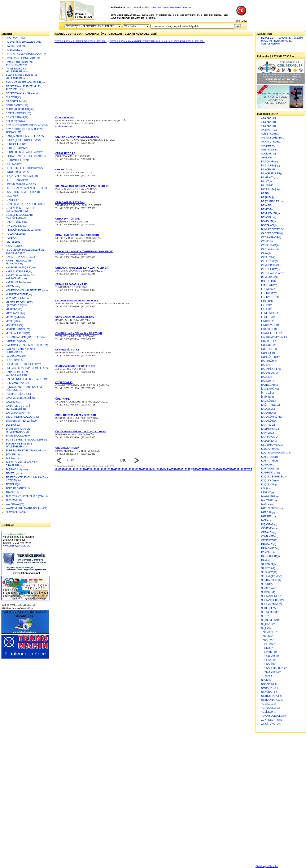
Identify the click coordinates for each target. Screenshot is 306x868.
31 (127, 469)
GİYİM (9, 200)
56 (197, 469)
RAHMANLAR (269, 556)
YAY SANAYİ (13, 504)
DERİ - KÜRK (13, 148)
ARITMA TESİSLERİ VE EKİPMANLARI (19, 63)
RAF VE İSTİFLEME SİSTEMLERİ (25, 379)
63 (217, 469)
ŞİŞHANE (267, 624)
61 (211, 469)
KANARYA (267, 413)
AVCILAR (266, 154)
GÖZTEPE (267, 341)
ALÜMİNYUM (13, 46)
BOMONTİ (267, 221)
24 (108, 469)
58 (203, 469)
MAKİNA (10, 309)
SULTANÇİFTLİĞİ (271, 600)
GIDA (9, 196)
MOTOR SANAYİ (15, 329)
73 (245, 469)
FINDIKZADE (269, 325)
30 (124, 469)
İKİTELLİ (266, 393)
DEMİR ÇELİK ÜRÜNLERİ (20, 140)
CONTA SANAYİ (15, 117)
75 (251, 469)
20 (97, 469)
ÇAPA (265, 253)
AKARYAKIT (13, 38)
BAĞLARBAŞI (269, 166)
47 (172, 469)
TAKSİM (266, 636)
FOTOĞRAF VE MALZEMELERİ (24, 188)
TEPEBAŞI (267, 644)
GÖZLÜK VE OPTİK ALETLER (23, 204)
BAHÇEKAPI (268, 170)
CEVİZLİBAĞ (269, 245)
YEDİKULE (267, 704)
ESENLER (267, 293)
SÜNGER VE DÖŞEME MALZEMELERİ (19, 445)
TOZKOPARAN (270, 672)
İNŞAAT (10, 246)
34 (136, 469)
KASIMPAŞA (268, 429)
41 (155, 469)
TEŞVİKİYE (268, 652)
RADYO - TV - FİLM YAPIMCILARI (17, 374)
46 (169, 469)
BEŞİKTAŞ (267, 197)
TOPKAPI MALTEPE (273, 668)
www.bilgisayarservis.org (16, 546)
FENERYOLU (269, 313)
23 (105, 469)
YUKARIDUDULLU (272, 716)
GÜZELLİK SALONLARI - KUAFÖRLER (20, 216)
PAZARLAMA (13, 356)
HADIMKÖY (268, 361)
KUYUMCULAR (14, 298)
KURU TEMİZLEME (17, 294)
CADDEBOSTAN (271, 233)
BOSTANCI (267, 225)
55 (194, 469)
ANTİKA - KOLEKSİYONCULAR (24, 54)
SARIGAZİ (267, 564)
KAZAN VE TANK (16, 282)
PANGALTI (267, 544)
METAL (10, 321)
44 (164, 469)
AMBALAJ (11, 50)
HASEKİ (266, 377)
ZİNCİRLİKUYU (270, 724)
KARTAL (266, 425)
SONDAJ (11, 425)
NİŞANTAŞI (268, 524)
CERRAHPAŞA (270, 237)
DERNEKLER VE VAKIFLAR (22, 152)
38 (147, 469)
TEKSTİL (11, 473)
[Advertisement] (90, 76)
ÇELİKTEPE (268, 261)
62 (214, 469)
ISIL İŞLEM (12, 242)
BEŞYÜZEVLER (270, 201)
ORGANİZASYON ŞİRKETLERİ (23, 337)
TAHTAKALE (268, 632)
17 (88, 469)
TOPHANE (267, 660)
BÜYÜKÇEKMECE (272, 229)
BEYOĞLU (267, 217)
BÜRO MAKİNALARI (17, 109)
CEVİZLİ (266, 241)
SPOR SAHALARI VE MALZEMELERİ (18, 430)
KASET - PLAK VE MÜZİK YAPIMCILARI (20, 277)
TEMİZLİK (11, 484)
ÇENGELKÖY (269, 269)
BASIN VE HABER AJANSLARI (23, 82)
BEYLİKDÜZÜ (269, 213)
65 (222, 469)
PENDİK (266, 552)
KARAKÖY (267, 421)
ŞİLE (264, 616)
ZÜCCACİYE (13, 512)
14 (80, 469)
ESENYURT (268, 297)
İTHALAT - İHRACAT (17, 257)
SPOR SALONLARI (17, 436)
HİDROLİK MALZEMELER (20, 230)
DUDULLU (267, 281)
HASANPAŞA (269, 373)
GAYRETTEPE (270, 333)
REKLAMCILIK (14, 383)
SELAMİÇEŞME (270, 576)
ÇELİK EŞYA (13, 121)
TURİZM (10, 500)
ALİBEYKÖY (268, 134)
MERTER (266, 516)
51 (183, 469)
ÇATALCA (267, 257)
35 (138, 469)
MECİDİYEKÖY (270, 509)
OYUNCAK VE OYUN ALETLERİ (24, 345)
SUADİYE (267, 592)
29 (122, 469)
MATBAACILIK (14, 313)
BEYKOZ (266, 209)
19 (94, 469)
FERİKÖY (267, 317)
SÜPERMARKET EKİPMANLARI (24, 451)
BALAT (265, 182)
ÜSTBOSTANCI (270, 696)
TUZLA (265, 676)
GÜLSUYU (267, 345)
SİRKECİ (266, 588)
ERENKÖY (267, 289)
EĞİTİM (10, 164)
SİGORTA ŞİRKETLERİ (19, 421)
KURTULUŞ (268, 469)
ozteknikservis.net (64, 126)
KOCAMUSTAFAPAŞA (274, 453)
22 (102, 469)
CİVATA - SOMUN (16, 113)
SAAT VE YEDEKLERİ (18, 398)
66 (225, 469)
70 (237, 469)
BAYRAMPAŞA (270, 190)
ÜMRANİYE (268, 688)
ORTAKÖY (267, 532)
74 (248, 469)
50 (181, 469)
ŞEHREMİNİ (268, 612)
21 (99, 469)
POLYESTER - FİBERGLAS (21, 364)
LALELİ (265, 489)
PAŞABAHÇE (269, 548)
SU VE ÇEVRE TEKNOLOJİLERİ (24, 440)
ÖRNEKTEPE (269, 540)
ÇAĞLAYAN (268, 249)
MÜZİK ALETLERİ (16, 333)
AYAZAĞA (267, 158)
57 (200, 469)
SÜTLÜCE (267, 608)
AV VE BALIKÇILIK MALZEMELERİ (16, 70)
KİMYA (9, 286)
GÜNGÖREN (269, 357)
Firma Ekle (156, 8)
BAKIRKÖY (268, 178)
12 (74, 469)
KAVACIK (266, 433)
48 (175, 469)
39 (150, 469)
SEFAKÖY (267, 572)
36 (141, 469)
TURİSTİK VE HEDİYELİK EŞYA (24, 496)
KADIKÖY (267, 401)
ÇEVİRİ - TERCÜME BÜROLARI (24, 125)
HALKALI (266, 365)
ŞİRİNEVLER (269, 620)
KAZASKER (268, 441)
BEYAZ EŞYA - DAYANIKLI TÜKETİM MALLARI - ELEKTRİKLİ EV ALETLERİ (282, 41)
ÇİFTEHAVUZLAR (271, 273)
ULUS (265, 680)
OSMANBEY (268, 536)
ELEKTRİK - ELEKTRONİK (21, 168)
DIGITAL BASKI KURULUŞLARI (24, 156)
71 (239, 469)
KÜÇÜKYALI (268, 485)
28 (119, 469)
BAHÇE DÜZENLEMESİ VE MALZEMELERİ (21, 77)
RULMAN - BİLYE (16, 394)
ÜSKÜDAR (267, 692)
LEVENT (266, 493)
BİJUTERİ (11, 97)
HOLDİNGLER (14, 234)
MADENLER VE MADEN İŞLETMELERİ (20, 304)
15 (82, 469)
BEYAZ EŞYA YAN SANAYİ (21, 93)
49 (178, 469)
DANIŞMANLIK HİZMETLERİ (22, 136)
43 (161, 469)
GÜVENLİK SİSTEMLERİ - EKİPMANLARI (21, 209)
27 (116, 469)
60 (208, 469)
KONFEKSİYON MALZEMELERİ (24, 290)
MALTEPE (267, 501)
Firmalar (187, 8)
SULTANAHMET (270, 596)
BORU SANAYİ (14, 105)
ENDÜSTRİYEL (14, 172)
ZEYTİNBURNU (270, 720)
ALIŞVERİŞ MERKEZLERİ (21, 42)
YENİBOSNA (268, 708)
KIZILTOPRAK (269, 449)
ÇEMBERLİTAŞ (270, 265)
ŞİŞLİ (264, 628)
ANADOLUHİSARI (271, 138)
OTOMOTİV (12, 341)
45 (167, 469)
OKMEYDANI (269, 528)
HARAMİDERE (270, 369)
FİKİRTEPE (268, 329)
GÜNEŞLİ (267, 353)
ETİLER (266, 301)
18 (91, 469)
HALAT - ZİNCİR (15, 222)
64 (220, 469)
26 (113, 469)
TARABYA (267, 640)
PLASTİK (11, 360)
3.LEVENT (267, 122)
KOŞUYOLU (268, 457)
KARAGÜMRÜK (270, 417)
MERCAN (267, 512)
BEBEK (265, 193)
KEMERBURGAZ (271, 445)
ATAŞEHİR (267, 146)
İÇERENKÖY (269, 389)
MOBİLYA (11, 325)
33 (133, 469)
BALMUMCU (268, 186)
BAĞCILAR (268, 162)
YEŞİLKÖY (267, 712)
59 (206, 469)
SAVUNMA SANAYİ (17, 413)
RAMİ (264, 560)
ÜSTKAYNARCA (270, 700)
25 (111, 469)
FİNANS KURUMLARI (18, 184)
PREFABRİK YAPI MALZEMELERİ (25, 368)
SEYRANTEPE (270, 580)
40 (152, 469)
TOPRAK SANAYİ (16, 488)
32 (130, 469)
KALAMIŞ (267, 409)
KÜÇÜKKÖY (268, 481)
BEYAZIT (266, 205)
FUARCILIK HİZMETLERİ (20, 192)
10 (68, 469)
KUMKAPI (267, 465)
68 (231, 469)
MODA (265, 520)
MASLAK (266, 505)
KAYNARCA (268, 437)
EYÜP (265, 305)
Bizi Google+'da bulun (267, 866)
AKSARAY (267, 130)
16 (85, 469)
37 (144, 469)
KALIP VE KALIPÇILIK (18, 268)
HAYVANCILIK (14, 226)
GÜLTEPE (267, 349)
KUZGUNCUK (269, 473)
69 (234, 469)
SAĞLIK (10, 402)
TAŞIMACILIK (13, 469)
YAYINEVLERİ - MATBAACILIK (23, 508)
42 (158, 469)
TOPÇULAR (268, 656)
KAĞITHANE (268, 405)
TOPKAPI (267, 664)
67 (228, 469)
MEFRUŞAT (12, 317)
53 (189, 469)
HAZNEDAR (268, 385)
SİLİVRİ (265, 584)
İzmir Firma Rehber (172, 8)
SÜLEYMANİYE (270, 604)
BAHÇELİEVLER (271, 174)
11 (71, 469)
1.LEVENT (267, 118)
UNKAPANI (267, 684)
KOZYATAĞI (268, 461)
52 (186, 469)
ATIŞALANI (267, 150)
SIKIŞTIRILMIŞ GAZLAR (20, 417)
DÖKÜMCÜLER (15, 160)
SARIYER (267, 568)
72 (242, 469)
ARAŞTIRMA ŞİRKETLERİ (21, 58)
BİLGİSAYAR (13, 101)
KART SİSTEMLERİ (17, 272)
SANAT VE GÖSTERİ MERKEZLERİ (18, 407)
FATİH (265, 309)
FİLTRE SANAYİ (15, 180)
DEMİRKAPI (268, 277)
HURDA (10, 238)
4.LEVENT (267, 126)
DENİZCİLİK (13, 144)
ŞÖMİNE (11, 455)
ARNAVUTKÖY (270, 142)
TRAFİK (10, 492)
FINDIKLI (266, 321)
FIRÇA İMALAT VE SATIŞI (20, 176)
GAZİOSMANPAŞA (272, 337)
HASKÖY (266, 381)
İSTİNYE (266, 397)
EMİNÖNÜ (267, 285)
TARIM (9, 459)
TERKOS (266, 648)
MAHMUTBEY (269, 497)
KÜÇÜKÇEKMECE (272, 477)
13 (77, 469)
